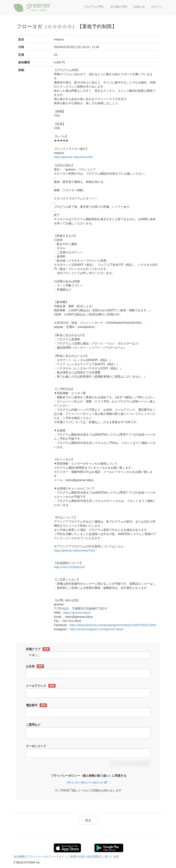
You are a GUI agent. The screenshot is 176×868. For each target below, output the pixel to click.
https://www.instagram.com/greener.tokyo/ (97, 629)
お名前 (35, 666)
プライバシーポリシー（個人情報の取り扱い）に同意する (89, 776)
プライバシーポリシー (42, 857)
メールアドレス (41, 686)
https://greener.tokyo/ (77, 613)
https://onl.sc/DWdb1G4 (69, 567)
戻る (88, 820)
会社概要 (19, 857)
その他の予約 (118, 7)
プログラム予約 (93, 7)
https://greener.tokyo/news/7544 (74, 550)
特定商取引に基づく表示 (103, 857)
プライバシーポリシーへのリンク (85, 783)
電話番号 (36, 705)
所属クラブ (38, 649)
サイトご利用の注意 (72, 857)
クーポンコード (36, 746)
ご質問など (33, 725)
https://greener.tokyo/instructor (73, 157)
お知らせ (139, 7)
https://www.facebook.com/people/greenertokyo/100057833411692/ (113, 625)
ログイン (157, 7)
